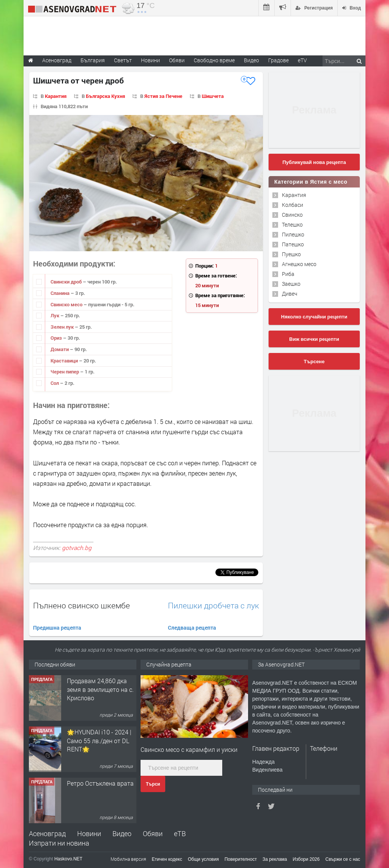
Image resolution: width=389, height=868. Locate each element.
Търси (153, 784)
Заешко (291, 284)
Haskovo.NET (68, 859)
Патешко (293, 244)
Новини (150, 60)
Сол (55, 383)
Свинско (292, 215)
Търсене (314, 362)
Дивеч (289, 294)
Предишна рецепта (57, 628)
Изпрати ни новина (59, 843)
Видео (122, 833)
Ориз (57, 338)
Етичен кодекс (167, 859)
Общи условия (203, 859)
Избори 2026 (306, 859)
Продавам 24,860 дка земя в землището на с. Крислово (100, 689)
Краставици (65, 361)
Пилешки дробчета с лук (213, 606)
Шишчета (213, 96)
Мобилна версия (128, 859)
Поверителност (241, 859)
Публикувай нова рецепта (314, 162)
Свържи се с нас (343, 859)
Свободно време (214, 60)
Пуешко (291, 254)
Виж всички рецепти (314, 339)
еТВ (180, 833)
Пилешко (293, 234)
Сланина (61, 293)
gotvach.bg (77, 548)
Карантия (56, 96)
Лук (55, 315)
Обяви (153, 833)
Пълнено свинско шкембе (81, 605)
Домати (60, 349)
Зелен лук (63, 327)
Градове (278, 60)
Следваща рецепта (192, 628)
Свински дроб (67, 282)
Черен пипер (65, 372)
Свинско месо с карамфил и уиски (189, 749)
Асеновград (47, 833)
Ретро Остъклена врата (100, 783)
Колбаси (293, 205)
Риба (288, 274)
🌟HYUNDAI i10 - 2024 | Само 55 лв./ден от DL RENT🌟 (99, 740)
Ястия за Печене (163, 96)
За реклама (275, 859)
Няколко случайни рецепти (314, 317)
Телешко (292, 224)
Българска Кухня (105, 96)
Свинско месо (67, 304)
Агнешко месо (299, 264)
